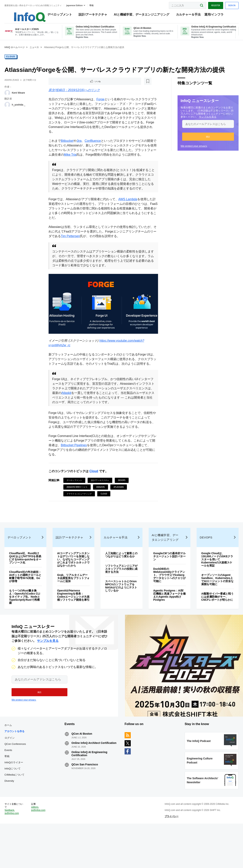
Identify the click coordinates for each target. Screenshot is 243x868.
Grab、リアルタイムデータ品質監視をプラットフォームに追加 (76, 605)
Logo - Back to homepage (27, 14)
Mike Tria (85, 160)
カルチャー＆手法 (190, 15)
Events (15, 784)
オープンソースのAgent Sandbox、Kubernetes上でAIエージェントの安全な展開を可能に (212, 606)
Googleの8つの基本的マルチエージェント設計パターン (167, 583)
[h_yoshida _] (14, 109)
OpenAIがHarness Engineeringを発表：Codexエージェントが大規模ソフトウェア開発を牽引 (76, 624)
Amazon (103, 504)
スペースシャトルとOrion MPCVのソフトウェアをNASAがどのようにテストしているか (121, 616)
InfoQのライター (21, 796)
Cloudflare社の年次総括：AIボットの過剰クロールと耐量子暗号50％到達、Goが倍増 (31, 603)
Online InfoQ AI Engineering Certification (93, 791)
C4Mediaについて (22, 809)
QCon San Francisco (88, 802)
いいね (62, 86)
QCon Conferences (22, 778)
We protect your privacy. (187, 151)
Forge (103, 105)
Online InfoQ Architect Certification (89, 778)
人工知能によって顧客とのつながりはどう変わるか (121, 583)
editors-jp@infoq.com (44, 850)
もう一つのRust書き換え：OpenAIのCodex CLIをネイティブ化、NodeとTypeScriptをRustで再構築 (30, 624)
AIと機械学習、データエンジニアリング (143, 15)
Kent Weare (25, 97)
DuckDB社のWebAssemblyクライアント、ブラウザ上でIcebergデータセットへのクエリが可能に (166, 602)
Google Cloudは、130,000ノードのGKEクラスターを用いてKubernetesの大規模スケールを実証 (212, 586)
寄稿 (14, 790)
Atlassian (121, 504)
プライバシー (169, 857)
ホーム (15, 759)
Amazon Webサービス (79, 504)
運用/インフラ (216, 15)
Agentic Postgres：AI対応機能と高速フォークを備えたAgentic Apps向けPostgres (167, 622)
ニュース (41, 52)
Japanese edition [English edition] (82, 5)
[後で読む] (75, 86)
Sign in (225, 4)
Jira (81, 146)
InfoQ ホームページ (22, 52)
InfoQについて (20, 803)
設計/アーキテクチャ (95, 15)
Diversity (16, 815)
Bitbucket (70, 146)
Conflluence (95, 146)
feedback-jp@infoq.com (19, 853)
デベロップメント (61, 15)
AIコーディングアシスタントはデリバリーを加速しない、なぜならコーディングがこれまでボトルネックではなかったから (76, 586)
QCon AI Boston (85, 768)
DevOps (124, 497)
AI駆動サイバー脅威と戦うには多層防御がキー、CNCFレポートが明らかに (212, 625)
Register (209, 4)
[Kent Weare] (14, 97)
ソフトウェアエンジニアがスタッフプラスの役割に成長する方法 (121, 599)
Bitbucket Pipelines (85, 462)
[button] (201, 141)
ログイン (17, 772)
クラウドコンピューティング (81, 510)
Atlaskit (87, 410)
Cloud (18, 61)
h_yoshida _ (26, 109)
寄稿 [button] (98, 5)
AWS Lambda (130, 214)
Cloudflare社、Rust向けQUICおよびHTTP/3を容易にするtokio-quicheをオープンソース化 (31, 585)
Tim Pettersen (85, 251)
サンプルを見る (201, 121)
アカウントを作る (22, 765)
